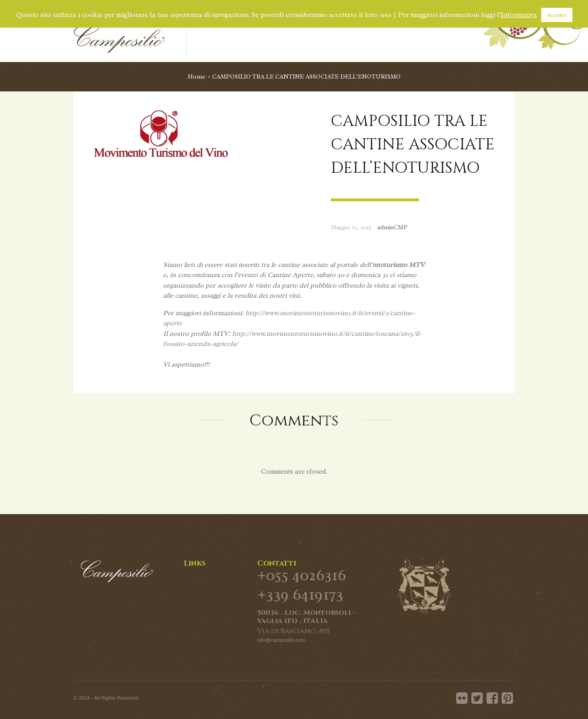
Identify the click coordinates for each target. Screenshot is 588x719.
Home (197, 76)
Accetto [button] (557, 15)
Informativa (519, 15)
